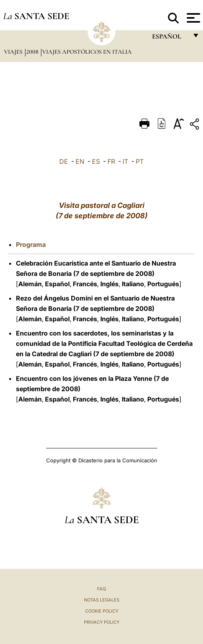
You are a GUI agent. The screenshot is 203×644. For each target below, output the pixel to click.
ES (96, 161)
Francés (85, 284)
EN (80, 161)
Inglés (109, 284)
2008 (33, 52)
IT (125, 161)
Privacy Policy (102, 622)
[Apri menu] (192, 18)
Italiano (133, 284)
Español (57, 284)
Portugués (163, 284)
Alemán (30, 284)
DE (64, 161)
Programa (31, 244)
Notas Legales (102, 600)
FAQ (101, 589)
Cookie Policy (102, 611)
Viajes (14, 52)
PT (140, 161)
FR (111, 161)
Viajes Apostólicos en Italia (87, 52)
